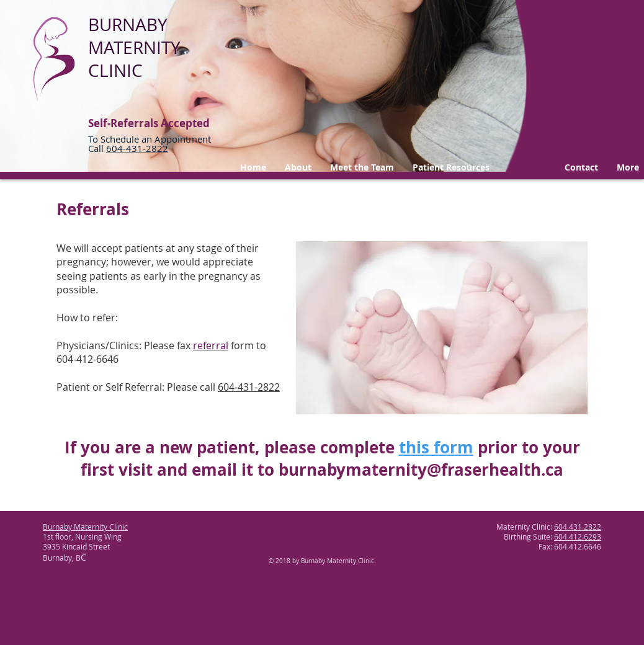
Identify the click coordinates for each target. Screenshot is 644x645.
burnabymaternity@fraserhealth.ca (421, 469)
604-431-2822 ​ (137, 148)
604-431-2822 (249, 387)
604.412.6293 (578, 536)
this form (436, 447)
